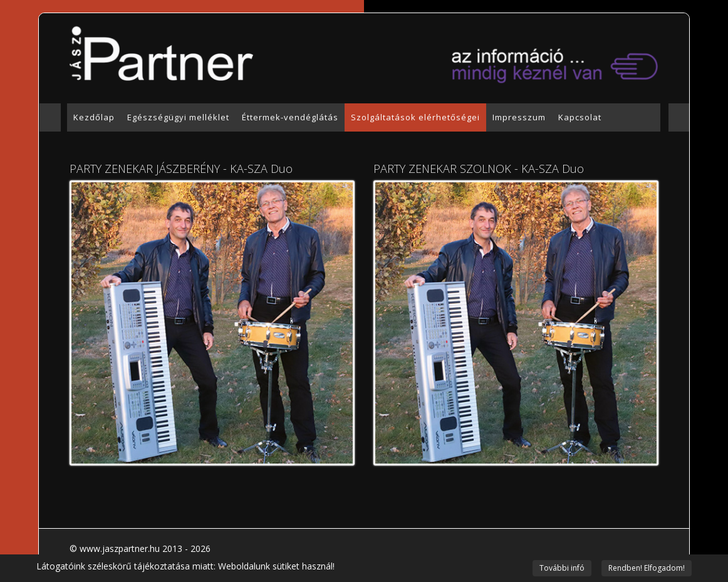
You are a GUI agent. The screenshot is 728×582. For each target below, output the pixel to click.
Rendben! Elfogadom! (647, 568)
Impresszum (519, 117)
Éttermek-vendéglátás (290, 117)
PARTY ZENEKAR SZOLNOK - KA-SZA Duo (479, 169)
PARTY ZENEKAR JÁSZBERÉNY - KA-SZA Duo (181, 169)
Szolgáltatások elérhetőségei (415, 117)
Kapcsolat (580, 117)
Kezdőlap (94, 117)
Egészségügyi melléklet (178, 117)
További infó (562, 568)
